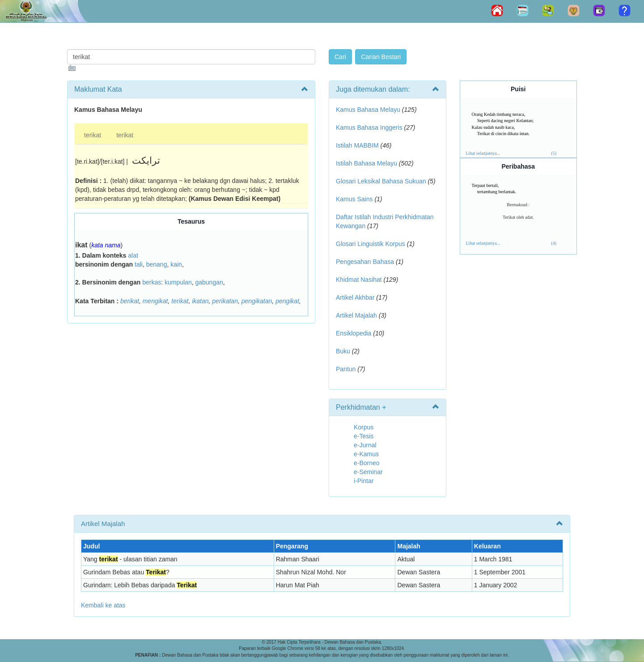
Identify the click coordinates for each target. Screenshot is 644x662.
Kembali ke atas (103, 605)
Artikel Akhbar (355, 297)
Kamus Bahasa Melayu (369, 110)
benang (157, 264)
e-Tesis (364, 436)
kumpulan (178, 282)
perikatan (225, 301)
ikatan (200, 301)
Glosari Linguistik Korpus (371, 244)
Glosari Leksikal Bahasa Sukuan (381, 181)
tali (139, 264)
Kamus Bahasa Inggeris (369, 127)
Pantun (346, 369)
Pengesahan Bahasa (365, 262)
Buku (343, 351)
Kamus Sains (354, 199)
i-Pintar (364, 481)
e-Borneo (367, 463)
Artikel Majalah (356, 315)
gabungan (209, 282)
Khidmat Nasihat (359, 280)
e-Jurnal (365, 445)
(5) (554, 153)
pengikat (287, 301)
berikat (130, 301)
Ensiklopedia (354, 333)
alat (133, 255)
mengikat (155, 301)
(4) (554, 243)
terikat (93, 135)
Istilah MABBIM (357, 145)
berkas (152, 282)
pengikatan (257, 301)
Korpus (364, 427)
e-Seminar (368, 472)
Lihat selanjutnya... (483, 153)
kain (176, 264)
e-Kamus (366, 454)
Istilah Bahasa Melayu (366, 163)
